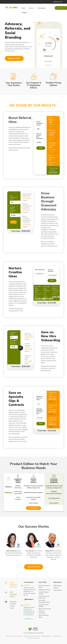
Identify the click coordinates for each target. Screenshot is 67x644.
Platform (56, 588)
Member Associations (45, 609)
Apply (41, 148)
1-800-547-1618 (58, 2)
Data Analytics (58, 590)
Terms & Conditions (29, 633)
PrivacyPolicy (40, 633)
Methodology (57, 586)
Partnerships (42, 8)
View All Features (34, 508)
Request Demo (14, 58)
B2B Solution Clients (44, 590)
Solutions (31, 8)
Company (24, 13)
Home (23, 8)
